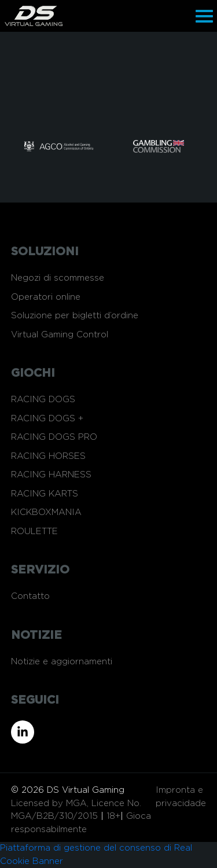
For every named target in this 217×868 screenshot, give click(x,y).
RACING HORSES (48, 456)
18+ (113, 816)
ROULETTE (34, 532)
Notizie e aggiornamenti (62, 662)
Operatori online (46, 297)
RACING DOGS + (47, 419)
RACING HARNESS (51, 475)
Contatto (30, 596)
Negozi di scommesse (58, 278)
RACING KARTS (45, 494)
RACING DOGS (43, 400)
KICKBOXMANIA (46, 512)
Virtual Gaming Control (60, 335)
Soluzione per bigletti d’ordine (75, 316)
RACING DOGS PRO (54, 437)
